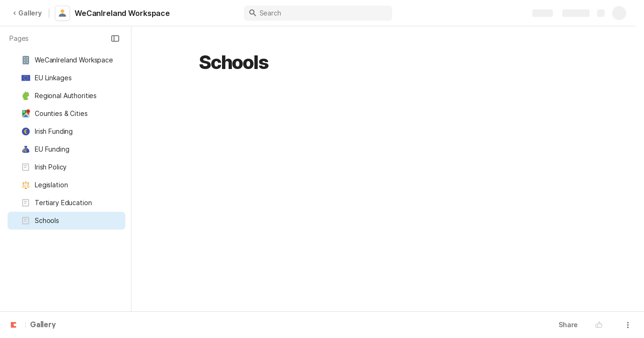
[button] (115, 38)
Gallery (27, 13)
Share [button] (568, 325)
